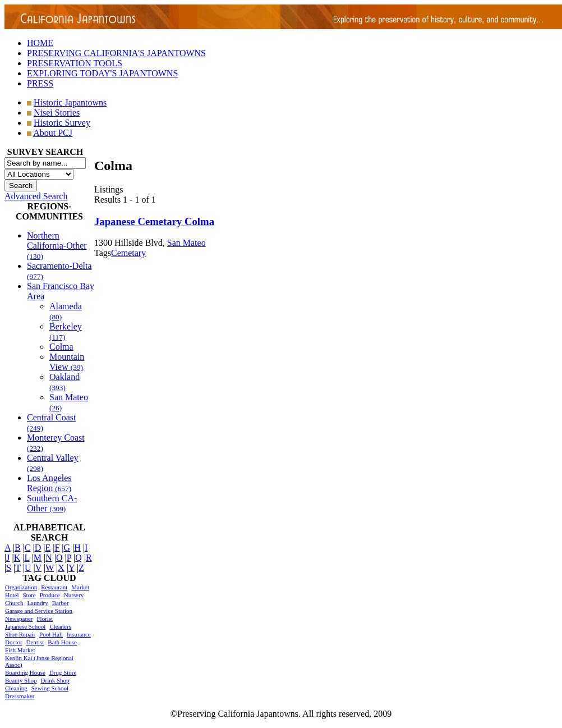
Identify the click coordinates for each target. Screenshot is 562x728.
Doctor (14, 642)
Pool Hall (51, 634)
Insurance (79, 634)
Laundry (37, 603)
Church (14, 603)
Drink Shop (55, 680)
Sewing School (50, 688)
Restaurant (54, 587)
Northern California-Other (57, 246)
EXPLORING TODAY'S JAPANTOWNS (102, 73)
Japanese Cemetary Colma (154, 221)
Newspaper (19, 619)
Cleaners (60, 626)
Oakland (65, 382)
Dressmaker (20, 696)
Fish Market (20, 650)
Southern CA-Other (52, 503)
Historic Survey (62, 123)
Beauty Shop (21, 680)
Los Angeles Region (49, 483)
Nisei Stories (57, 113)
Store (29, 595)
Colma (61, 347)
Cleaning (16, 688)
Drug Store (63, 672)
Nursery (74, 595)
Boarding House (25, 672)
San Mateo (186, 243)
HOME (40, 43)
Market (80, 587)
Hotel (12, 595)
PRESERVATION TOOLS (75, 63)
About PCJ (53, 133)
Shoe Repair (20, 634)
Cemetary (128, 253)
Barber (61, 603)
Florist (45, 619)
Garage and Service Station (39, 611)
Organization (21, 587)
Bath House (62, 642)
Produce (50, 595)
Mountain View (67, 362)
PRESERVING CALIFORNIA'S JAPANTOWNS (116, 53)
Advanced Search (36, 196)
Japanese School (25, 626)
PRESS (40, 83)
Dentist (35, 642)
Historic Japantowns (70, 102)
